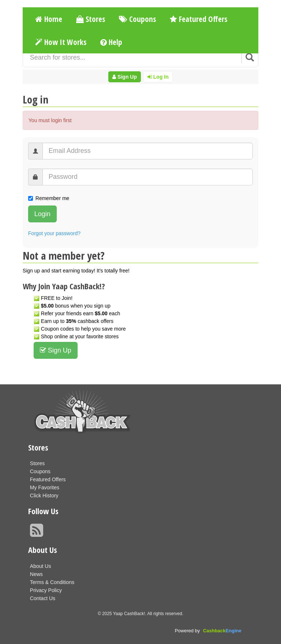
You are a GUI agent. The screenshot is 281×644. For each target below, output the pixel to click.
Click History (44, 496)
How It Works (61, 42)
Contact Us (43, 598)
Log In (158, 77)
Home (49, 19)
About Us (41, 566)
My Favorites (45, 487)
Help (111, 42)
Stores (91, 19)
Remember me (49, 198)
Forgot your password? (54, 233)
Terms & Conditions (52, 582)
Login (42, 214)
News (36, 574)
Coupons (137, 19)
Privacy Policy (46, 590)
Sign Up (125, 77)
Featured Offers (198, 19)
